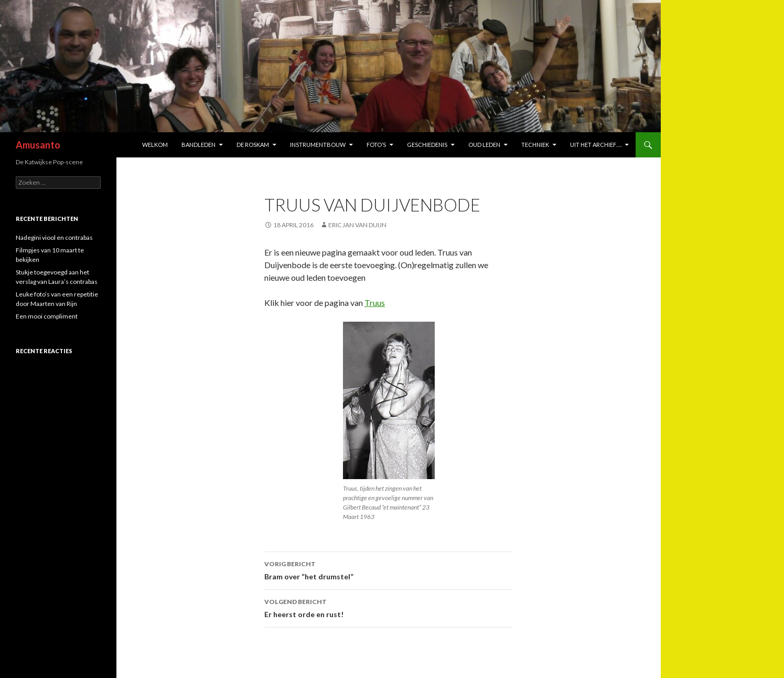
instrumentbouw (318, 145)
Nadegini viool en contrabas (54, 237)
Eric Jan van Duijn (357, 225)
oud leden (484, 145)
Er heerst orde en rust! (389, 607)
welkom (155, 145)
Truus (375, 303)
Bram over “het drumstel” (389, 569)
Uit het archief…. (596, 145)
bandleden (198, 145)
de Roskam (253, 145)
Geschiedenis (427, 145)
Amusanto (38, 145)
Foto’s (376, 145)
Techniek (535, 145)
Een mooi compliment (47, 316)
